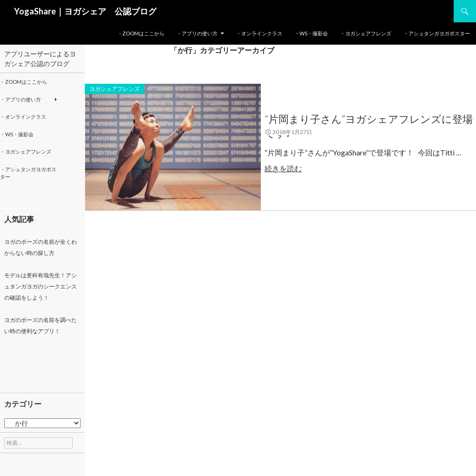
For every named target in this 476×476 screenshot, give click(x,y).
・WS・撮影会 (311, 33)
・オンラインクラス (259, 33)
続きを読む (292, 168)
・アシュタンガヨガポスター (437, 33)
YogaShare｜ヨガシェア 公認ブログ (85, 11)
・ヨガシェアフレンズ (366, 33)
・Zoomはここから (141, 33)
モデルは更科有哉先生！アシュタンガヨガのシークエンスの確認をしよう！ (41, 286)
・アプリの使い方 (197, 33)
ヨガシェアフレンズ (115, 89)
